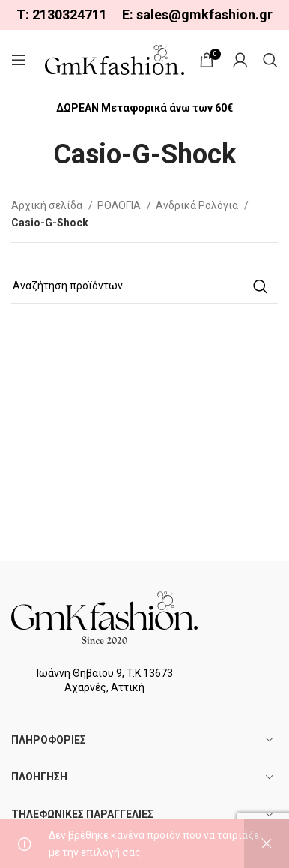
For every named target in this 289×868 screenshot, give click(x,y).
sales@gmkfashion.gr (204, 15)
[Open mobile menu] (19, 60)
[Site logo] (115, 59)
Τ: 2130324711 (62, 15)
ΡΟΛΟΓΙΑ (120, 205)
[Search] (270, 60)
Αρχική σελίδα (48, 205)
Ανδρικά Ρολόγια (198, 205)
